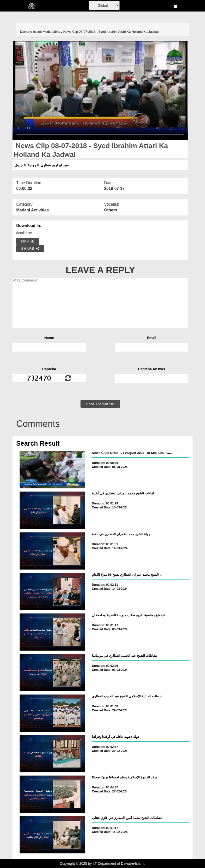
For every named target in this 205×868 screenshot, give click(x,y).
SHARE (30, 249)
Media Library (53, 32)
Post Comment (100, 404)
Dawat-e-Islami (31, 32)
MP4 (28, 241)
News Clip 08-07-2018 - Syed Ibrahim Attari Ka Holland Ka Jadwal (111, 32)
